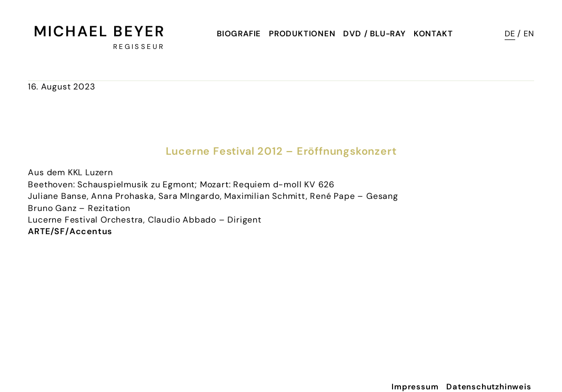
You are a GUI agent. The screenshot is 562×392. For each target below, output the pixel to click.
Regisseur (139, 47)
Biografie (239, 34)
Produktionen (302, 34)
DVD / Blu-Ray (374, 34)
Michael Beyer (99, 31)
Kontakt (433, 34)
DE (510, 34)
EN (529, 34)
